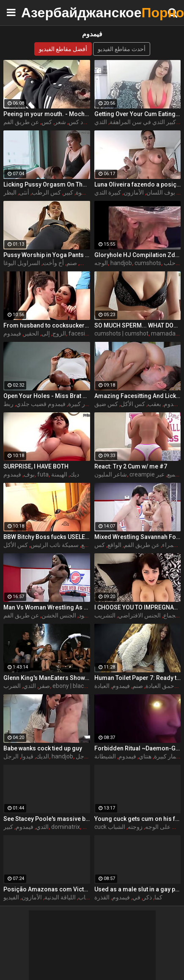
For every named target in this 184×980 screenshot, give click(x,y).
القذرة (102, 897)
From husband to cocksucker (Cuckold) (47, 325)
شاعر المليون (111, 474)
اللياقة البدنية (60, 897)
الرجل (11, 756)
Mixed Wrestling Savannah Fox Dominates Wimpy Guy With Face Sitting (138, 537)
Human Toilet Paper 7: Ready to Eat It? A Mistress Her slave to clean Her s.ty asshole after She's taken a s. (138, 678)
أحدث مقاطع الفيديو (122, 49)
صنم (72, 263)
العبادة (102, 686)
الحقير (31, 333)
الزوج (59, 333)
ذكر (147, 897)
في (136, 897)
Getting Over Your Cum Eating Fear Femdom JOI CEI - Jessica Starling (138, 114)
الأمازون (134, 192)
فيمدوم (12, 333)
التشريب (105, 615)
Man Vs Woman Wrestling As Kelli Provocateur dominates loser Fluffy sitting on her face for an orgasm (47, 607)
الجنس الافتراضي (139, 615)
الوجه (101, 263)
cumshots (148, 263)
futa (43, 474)
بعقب (154, 404)
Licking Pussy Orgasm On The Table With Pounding (47, 184)
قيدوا (27, 756)
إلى (46, 333)
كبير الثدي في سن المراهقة (143, 122)
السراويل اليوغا (22, 263)
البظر (10, 192)
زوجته (135, 827)
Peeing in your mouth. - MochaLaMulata (47, 114)
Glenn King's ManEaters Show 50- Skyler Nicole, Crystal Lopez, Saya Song (47, 678)
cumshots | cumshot (121, 333)
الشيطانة (105, 756)
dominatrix (66, 827)
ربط (8, 404)
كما (158, 897)
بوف (29, 474)
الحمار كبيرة (83, 404)
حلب (170, 263)
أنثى (24, 192)
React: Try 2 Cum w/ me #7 (131, 466)
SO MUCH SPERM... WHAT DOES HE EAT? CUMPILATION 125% (138, 325)
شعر (60, 122)
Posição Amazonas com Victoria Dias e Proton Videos (47, 889)
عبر (160, 474)
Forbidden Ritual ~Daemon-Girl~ (138, 748)
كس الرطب (46, 192)
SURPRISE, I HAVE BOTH (36, 466)
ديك (74, 474)
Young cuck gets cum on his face (138, 819)
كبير (68, 192)
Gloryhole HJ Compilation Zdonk (138, 255)
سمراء (170, 545)
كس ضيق (106, 404)
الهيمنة (59, 474)
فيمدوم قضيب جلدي (41, 404)
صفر (44, 686)
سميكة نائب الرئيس (55, 545)
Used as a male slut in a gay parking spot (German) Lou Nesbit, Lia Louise (138, 889)
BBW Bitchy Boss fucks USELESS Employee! (47, 537)
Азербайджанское (42, 12)
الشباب (117, 827)
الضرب (12, 686)
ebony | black (70, 686)
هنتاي (145, 756)
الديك (43, 756)
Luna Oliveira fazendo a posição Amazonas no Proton (138, 184)
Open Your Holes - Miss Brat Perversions (47, 396)
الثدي (101, 122)
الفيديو (11, 897)
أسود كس (81, 122)
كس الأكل (133, 404)
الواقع (114, 545)
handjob (121, 263)
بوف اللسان (161, 192)
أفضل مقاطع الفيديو (63, 49)
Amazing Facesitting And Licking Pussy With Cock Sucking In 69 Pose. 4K (138, 396)
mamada (163, 333)
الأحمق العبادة (162, 686)
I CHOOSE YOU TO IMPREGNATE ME (138, 607)
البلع (86, 545)
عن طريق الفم (21, 122)
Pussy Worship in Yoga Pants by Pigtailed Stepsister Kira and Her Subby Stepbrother (47, 255)
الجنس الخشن (59, 615)
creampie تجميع (155, 474)
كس (47, 122)
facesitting (83, 333)
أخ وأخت (53, 263)
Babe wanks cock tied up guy (43, 748)
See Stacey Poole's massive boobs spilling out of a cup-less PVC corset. (47, 819)
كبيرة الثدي (108, 192)
